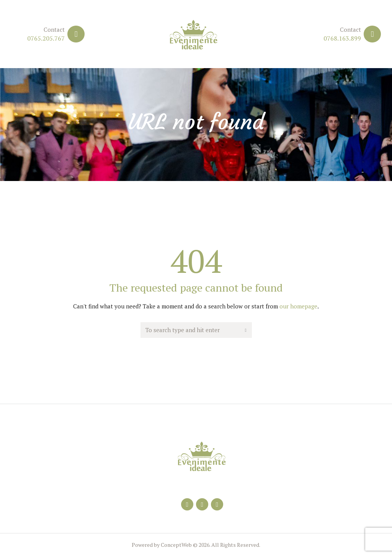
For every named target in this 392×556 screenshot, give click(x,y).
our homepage (298, 306)
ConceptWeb (176, 545)
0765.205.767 (46, 38)
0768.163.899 (342, 38)
